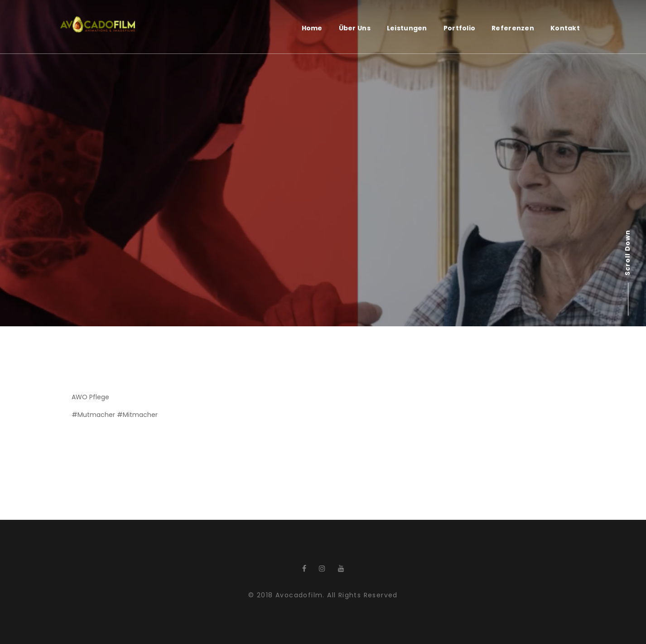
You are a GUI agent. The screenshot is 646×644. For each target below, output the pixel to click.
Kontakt (565, 28)
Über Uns (355, 28)
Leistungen (407, 28)
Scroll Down (627, 253)
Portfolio (460, 28)
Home (312, 28)
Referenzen (513, 28)
